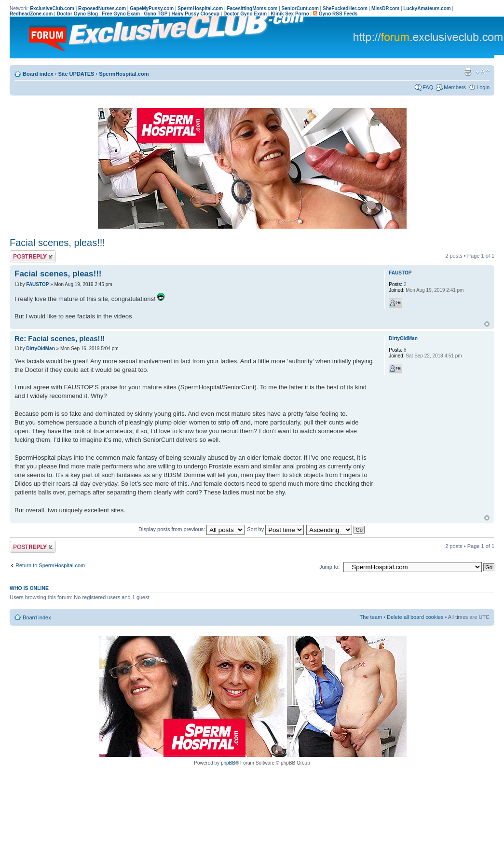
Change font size (483, 72)
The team (371, 617)
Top (487, 324)
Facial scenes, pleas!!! (57, 243)
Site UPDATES (76, 74)
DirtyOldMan (40, 349)
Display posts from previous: (191, 529)
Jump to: (329, 567)
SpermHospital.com (124, 74)
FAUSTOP (37, 284)
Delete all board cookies (415, 617)
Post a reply (33, 256)
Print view (468, 72)
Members (455, 87)
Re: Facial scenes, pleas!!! (60, 338)
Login (483, 87)
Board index (38, 74)
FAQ (428, 87)
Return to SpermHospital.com (50, 565)
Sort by (275, 529)
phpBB (228, 763)
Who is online (29, 588)
